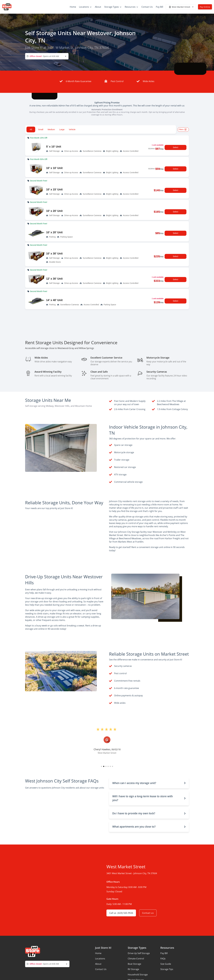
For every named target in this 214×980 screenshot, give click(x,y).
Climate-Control (136, 959)
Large (62, 129)
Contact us (148, 913)
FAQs (163, 959)
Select (176, 147)
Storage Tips (167, 969)
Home (98, 953)
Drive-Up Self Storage (139, 953)
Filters (183, 130)
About (98, 964)
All (31, 129)
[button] (102, 766)
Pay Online (205, 7)
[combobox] (47, 56)
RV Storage (133, 969)
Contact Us (101, 969)
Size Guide (166, 964)
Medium (51, 129)
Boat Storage (134, 964)
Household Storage (138, 975)
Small (41, 129)
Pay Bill (164, 953)
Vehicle (72, 129)
